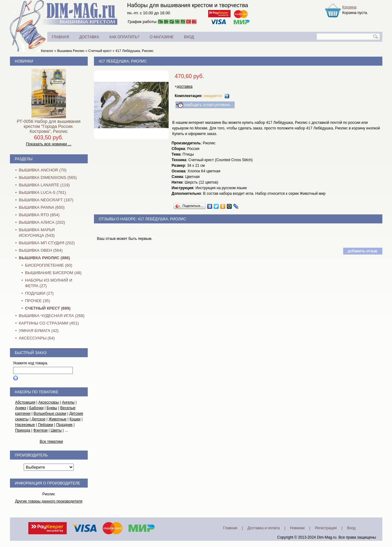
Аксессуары (49, 402)
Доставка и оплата (264, 528)
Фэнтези (40, 430)
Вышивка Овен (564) (41, 250)
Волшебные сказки (50, 414)
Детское (39, 419)
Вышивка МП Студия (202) (47, 243)
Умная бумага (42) (39, 331)
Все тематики (51, 442)
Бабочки (36, 408)
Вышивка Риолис (71, 51)
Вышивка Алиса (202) (42, 222)
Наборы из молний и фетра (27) (49, 283)
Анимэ (21, 408)
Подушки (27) (40, 293)
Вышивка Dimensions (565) (48, 178)
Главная (230, 528)
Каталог (47, 51)
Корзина (349, 7)
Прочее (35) (38, 301)
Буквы (52, 408)
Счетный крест (100, 51)
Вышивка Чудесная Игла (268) (52, 316)
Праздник (65, 425)
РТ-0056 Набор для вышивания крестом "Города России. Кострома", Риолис (49, 126)
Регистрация (326, 528)
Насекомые (25, 425)
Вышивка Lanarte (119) (44, 185)
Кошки (75, 419)
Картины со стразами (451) (49, 323)
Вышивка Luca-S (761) (43, 192)
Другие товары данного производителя (49, 501)
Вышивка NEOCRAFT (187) (46, 200)
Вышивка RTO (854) (39, 215)
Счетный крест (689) (48, 308)
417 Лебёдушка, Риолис (135, 51)
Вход (351, 528)
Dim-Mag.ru (327, 537)
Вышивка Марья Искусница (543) (37, 233)
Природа (23, 430)
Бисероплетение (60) (49, 265)
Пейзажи (46, 425)
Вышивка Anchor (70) (43, 170)
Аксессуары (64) (37, 338)
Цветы (56, 430)
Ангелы (68, 402)
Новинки (24, 61)
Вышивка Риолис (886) (44, 258)
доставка (185, 86)
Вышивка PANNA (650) (42, 207)
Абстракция (25, 402)
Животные (58, 419)
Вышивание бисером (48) (53, 273)
